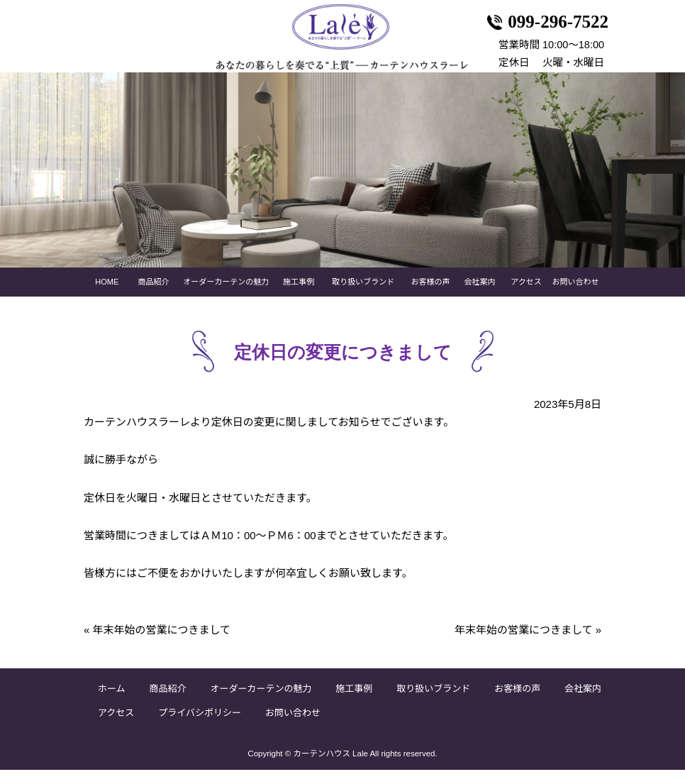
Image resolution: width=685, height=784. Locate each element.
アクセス (526, 296)
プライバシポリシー (200, 727)
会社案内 (479, 296)
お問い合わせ (575, 296)
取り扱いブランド (363, 296)
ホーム (112, 703)
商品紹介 (154, 296)
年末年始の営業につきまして (157, 644)
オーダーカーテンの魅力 (226, 296)
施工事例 (299, 296)
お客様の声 (431, 296)
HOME (107, 296)
